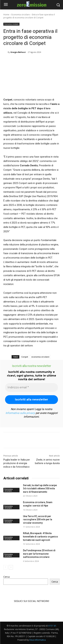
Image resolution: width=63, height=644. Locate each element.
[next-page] (11, 567)
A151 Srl (52, 626)
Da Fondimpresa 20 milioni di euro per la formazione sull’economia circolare (39, 554)
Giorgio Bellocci (18, 52)
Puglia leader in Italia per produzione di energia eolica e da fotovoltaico (17, 463)
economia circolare (40, 357)
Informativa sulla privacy (20, 413)
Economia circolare (21, 15)
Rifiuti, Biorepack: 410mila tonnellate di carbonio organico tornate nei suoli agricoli (40, 537)
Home (6, 15)
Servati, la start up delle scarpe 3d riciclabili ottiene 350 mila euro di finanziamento (40, 489)
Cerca (6, 577)
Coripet (25, 357)
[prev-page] (5, 567)
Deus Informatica (38, 640)
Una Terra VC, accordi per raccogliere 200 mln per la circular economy (38, 520)
